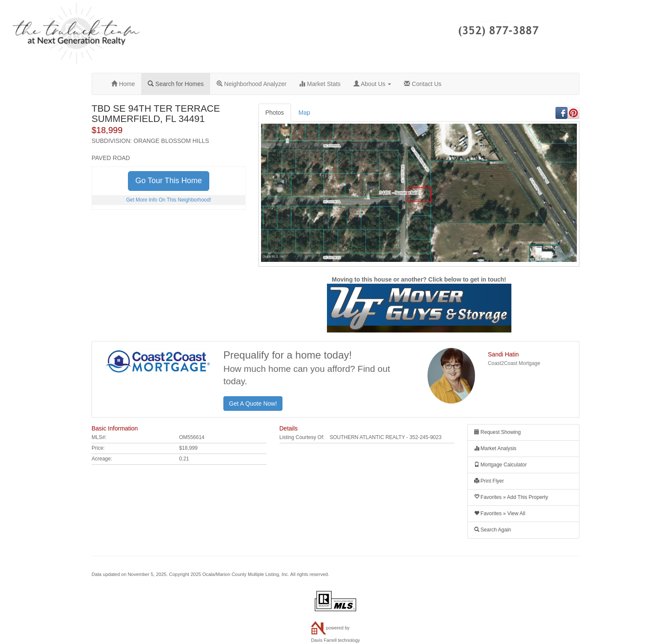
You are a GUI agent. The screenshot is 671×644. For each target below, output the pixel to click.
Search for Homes (176, 84)
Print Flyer (489, 481)
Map (304, 113)
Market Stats (320, 84)
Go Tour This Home (168, 181)
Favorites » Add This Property (511, 497)
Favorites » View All (500, 513)
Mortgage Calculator (500, 465)
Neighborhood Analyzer (251, 84)
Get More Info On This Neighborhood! (169, 200)
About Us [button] (373, 84)
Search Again (493, 530)
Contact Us (423, 84)
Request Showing (497, 432)
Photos (275, 113)
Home (123, 84)
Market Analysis (495, 448)
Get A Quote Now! (253, 404)
